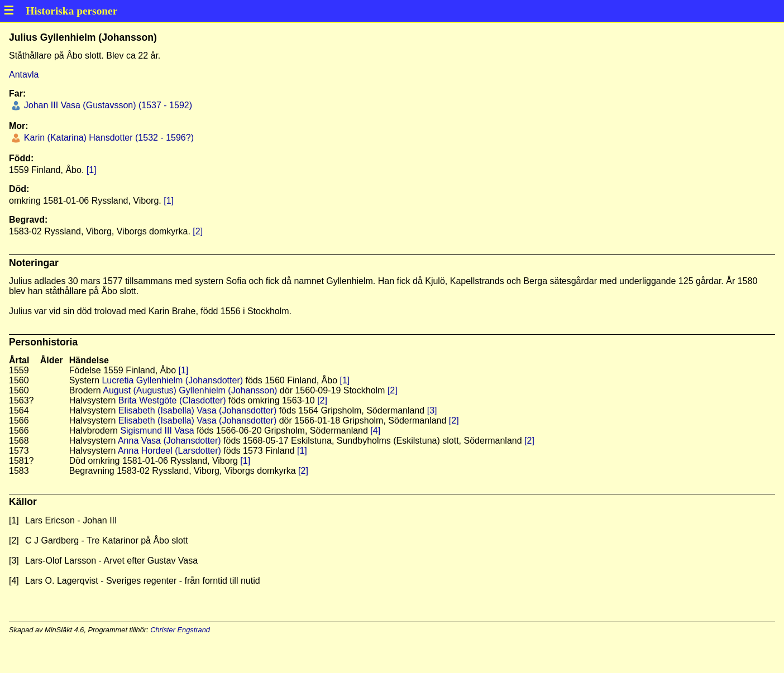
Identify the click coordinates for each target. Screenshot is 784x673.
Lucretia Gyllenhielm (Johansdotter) (172, 380)
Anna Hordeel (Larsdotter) (169, 451)
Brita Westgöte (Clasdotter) (172, 400)
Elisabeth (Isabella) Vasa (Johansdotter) (197, 410)
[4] (375, 431)
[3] (432, 410)
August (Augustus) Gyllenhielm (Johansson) (190, 390)
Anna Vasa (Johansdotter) (169, 441)
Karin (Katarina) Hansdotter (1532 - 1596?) (107, 138)
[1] (92, 170)
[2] (198, 231)
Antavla (24, 74)
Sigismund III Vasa (157, 431)
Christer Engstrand (180, 630)
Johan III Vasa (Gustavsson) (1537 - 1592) (107, 105)
